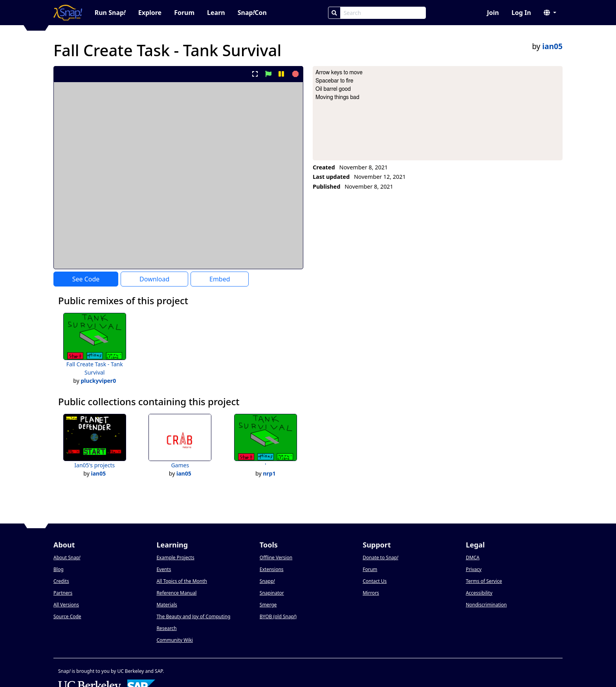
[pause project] (281, 74)
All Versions (66, 605)
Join (493, 13)
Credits (61, 581)
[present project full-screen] (255, 74)
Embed (220, 279)
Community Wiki (175, 640)
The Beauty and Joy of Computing (193, 616)
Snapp (267, 581)
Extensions (272, 569)
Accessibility (479, 593)
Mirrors (371, 593)
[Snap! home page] (68, 13)
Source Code (67, 616)
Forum (184, 13)
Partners (63, 593)
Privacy (474, 569)
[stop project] (294, 74)
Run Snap (110, 13)
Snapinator (272, 593)
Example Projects (175, 557)
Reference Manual (176, 593)
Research (166, 628)
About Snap (67, 557)
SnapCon (252, 13)
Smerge (268, 605)
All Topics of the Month (182, 581)
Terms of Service (484, 581)
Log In (521, 13)
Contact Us (375, 581)
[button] (550, 13)
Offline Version (276, 557)
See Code (86, 279)
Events (164, 569)
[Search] (334, 13)
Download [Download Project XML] (154, 279)
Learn (216, 13)
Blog (59, 569)
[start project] (268, 74)
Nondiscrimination (486, 605)
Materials (167, 605)
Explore (150, 13)
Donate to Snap (380, 557)
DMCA (473, 557)
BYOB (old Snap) (278, 616)
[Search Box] (383, 13)
